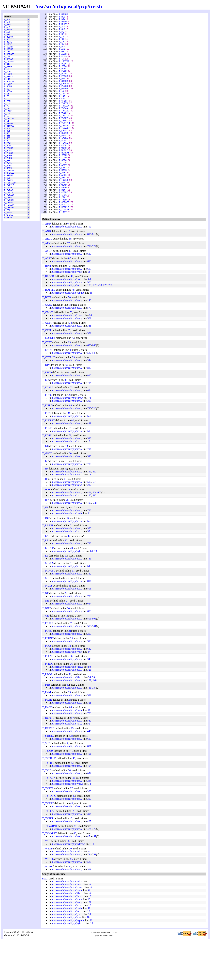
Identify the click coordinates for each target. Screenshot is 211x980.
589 (89, 761)
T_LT (7, 142)
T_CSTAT (8, 67)
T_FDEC (8, 85)
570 (89, 322)
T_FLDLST (9, 94)
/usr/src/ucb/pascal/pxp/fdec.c (67, 438)
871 (89, 813)
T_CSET (8, 64)
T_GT (7, 109)
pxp (83, 6)
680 (89, 651)
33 (67, 558)
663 (89, 309)
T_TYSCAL (9, 237)
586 (89, 902)
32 (66, 509)
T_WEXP (8, 251)
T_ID (7, 112)
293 (89, 674)
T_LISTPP (9, 139)
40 (74, 836)
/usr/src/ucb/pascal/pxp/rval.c (67, 312)
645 (89, 606)
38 (89, 312)
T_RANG (8, 198)
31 (89, 553)
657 (89, 779)
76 (69, 810)
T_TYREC (8, 234)
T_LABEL (8, 130)
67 (68, 283)
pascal (70, 6)
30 (71, 696)
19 (66, 548)
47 (75, 866)
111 (92, 884)
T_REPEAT (9, 201)
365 (89, 366)
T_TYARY (8, 213)
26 (71, 704)
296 (89, 441)
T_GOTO (8, 106)
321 (89, 710)
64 (89, 692)
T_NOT (7, 162)
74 (90, 515)
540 (94, 393)
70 (70, 889)
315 (89, 743)
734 (94, 728)
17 (70, 291)
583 (89, 910)
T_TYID (8, 222)
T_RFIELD (9, 204)
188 (89, 325)
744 (89, 895)
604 (95, 533)
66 (70, 279)
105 (90, 438)
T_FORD (8, 97)
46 (75, 873)
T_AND (7, 23)
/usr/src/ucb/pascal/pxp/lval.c (67, 939)
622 (89, 294)
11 (66, 501)
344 (89, 400)
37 (71, 828)
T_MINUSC (9, 148)
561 (94, 666)
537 (89, 393)
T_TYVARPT (10, 245)
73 (71, 352)
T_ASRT (8, 35)
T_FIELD (8, 88)
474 (89, 869)
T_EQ (7, 79)
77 (73, 378)
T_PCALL (8, 168)
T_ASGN (8, 32)
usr (41, 6)
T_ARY (7, 29)
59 (70, 468)
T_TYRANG (9, 231)
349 (89, 699)
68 (71, 445)
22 (70, 435)
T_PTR (7, 189)
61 (65, 519)
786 (89, 599)
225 (105, 325)
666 (89, 456)
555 (89, 568)
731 (89, 728)
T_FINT (8, 91)
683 (89, 385)
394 (89, 854)
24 (70, 740)
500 (89, 522)
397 (89, 839)
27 (67, 641)
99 (90, 355)
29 (73, 397)
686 (94, 385)
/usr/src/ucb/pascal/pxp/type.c (67, 515)
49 (72, 316)
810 (89, 415)
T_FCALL (8, 82)
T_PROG (8, 186)
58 (70, 475)
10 (66, 596)
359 (89, 373)
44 (72, 843)
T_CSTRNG (9, 70)
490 (89, 543)
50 (69, 337)
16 (67, 656)
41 (72, 791)
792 (89, 583)
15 (69, 271)
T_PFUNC (8, 174)
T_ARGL (8, 26)
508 (95, 543)
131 (89, 720)
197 (95, 325)
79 (72, 768)
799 (89, 267)
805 (94, 659)
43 (71, 858)
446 (89, 771)
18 (69, 686)
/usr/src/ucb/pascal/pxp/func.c (67, 936)
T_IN (7, 124)
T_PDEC (8, 171)
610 (89, 301)
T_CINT (8, 59)
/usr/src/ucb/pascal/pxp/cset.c (67, 750)
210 (100, 325)
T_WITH (8, 257)
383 (95, 512)
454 (89, 876)
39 (73, 851)
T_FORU (8, 100)
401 (89, 794)
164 (89, 481)
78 (73, 330)
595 (89, 471)
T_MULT (8, 153)
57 (73, 758)
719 (89, 286)
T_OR (7, 165)
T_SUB (7, 210)
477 (94, 869)
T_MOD (7, 151)
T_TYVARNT (10, 242)
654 (89, 644)
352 (89, 614)
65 (68, 881)
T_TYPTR (8, 228)
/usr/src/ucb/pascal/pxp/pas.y (67, 267)
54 (70, 345)
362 (89, 358)
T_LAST (8, 133)
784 (89, 423)
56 (91, 333)
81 (70, 576)
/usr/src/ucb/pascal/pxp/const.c (68, 355)
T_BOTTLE (9, 44)
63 (69, 382)
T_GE (7, 103)
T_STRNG (8, 207)
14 (68, 648)
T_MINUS (8, 145)
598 (89, 496)
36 (71, 363)
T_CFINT (8, 56)
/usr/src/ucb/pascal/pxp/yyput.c (68, 333)
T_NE (7, 156)
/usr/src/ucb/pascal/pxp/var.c (67, 957)
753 (94, 895)
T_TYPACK (9, 225)
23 (69, 732)
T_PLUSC (8, 180)
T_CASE (8, 50)
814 (89, 621)
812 (89, 408)
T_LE (7, 136)
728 (94, 448)
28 (89, 750)
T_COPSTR (9, 61)
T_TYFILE (9, 219)
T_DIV (7, 73)
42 (72, 803)
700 (89, 753)
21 (70, 671)
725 (89, 448)
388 (89, 821)
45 (74, 798)
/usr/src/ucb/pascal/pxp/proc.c (67, 945)
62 (70, 298)
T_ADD (7, 20)
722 (94, 286)
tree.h (95, 6)
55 (89, 571)
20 (71, 588)
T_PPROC (8, 183)
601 (95, 522)
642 (89, 689)
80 (73, 460)
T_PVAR (8, 195)
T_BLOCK (8, 41)
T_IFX (7, 121)
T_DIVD (8, 76)
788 (89, 504)
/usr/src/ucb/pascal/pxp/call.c (67, 892)
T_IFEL (8, 118)
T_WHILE (8, 254)
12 (66, 580)
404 (89, 806)
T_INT (7, 127)
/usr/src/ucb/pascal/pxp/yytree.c (68, 591)
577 (89, 348)
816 (89, 274)
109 (89, 942)
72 (69, 306)
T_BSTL (8, 47)
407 (89, 861)
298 (110, 325)
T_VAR (7, 248)
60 (90, 319)
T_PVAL (8, 192)
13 (67, 486)
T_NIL (7, 159)
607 (99, 533)
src (49, 6)
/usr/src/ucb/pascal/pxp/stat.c (67, 325)
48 (71, 390)
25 (72, 678)
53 (71, 428)
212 (89, 525)
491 (89, 533)
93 (90, 707)
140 (95, 720)
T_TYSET (8, 240)
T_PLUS (8, 177)
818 (94, 274)
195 (89, 535)
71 (70, 714)
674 (89, 430)
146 (89, 340)
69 (68, 725)
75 (67, 540)
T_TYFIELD (10, 216)
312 (89, 735)
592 (89, 478)
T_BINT (8, 38)
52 (71, 663)
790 (89, 636)
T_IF (7, 115)
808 (89, 629)
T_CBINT (8, 53)
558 (89, 666)
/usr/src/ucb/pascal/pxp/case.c (67, 319)
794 (89, 489)
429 (89, 463)
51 (71, 565)
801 (89, 786)
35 (69, 370)
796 (89, 550)
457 (94, 876)
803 (89, 659)
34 (69, 453)
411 (89, 846)
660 (89, 561)
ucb (58, 6)
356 (89, 512)
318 (89, 681)
